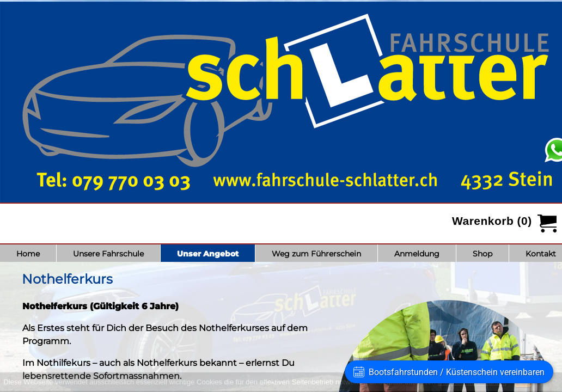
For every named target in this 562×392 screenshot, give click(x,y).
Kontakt (541, 254)
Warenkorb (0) (492, 221)
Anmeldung (417, 254)
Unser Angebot (208, 254)
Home (28, 254)
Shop (482, 254)
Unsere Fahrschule (108, 254)
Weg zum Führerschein (316, 254)
